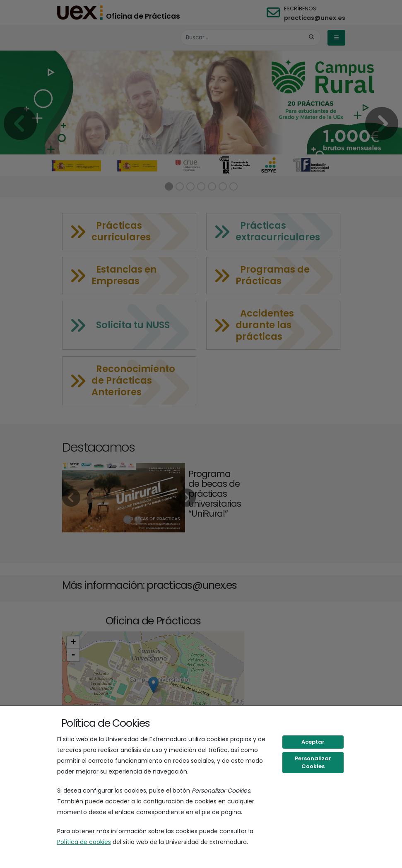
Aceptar (313, 742)
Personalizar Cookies (313, 763)
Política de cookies (84, 842)
